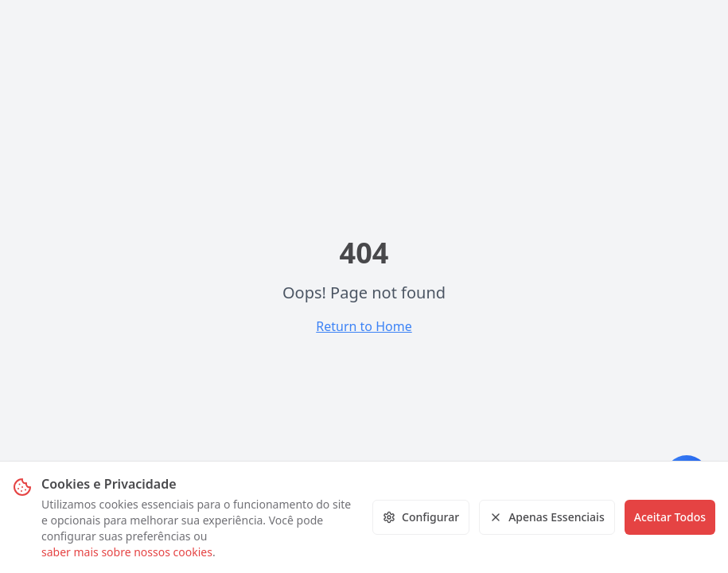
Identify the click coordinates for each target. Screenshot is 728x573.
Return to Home (364, 326)
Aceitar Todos (670, 517)
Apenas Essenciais (547, 517)
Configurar (421, 517)
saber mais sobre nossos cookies (127, 552)
